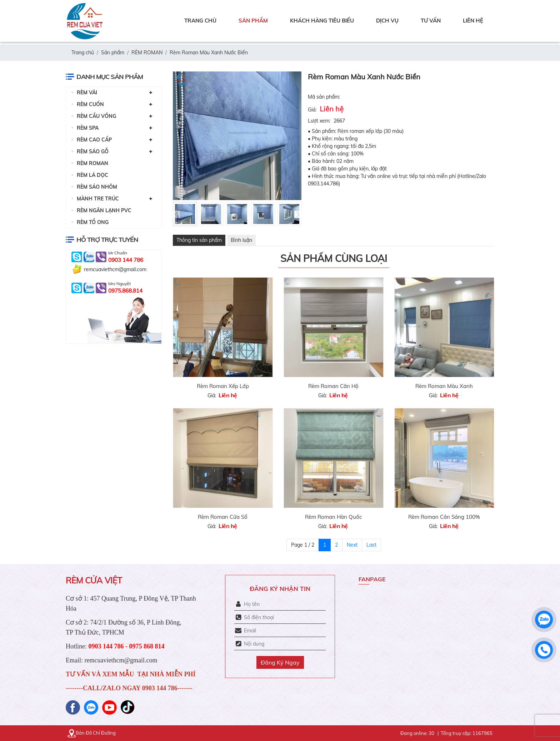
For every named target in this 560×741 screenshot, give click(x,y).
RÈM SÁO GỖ (93, 151)
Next (352, 545)
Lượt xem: (319, 121)
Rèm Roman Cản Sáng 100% (444, 517)
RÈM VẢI (87, 93)
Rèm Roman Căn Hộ (333, 386)
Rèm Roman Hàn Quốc (333, 517)
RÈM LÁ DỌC (92, 175)
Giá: (312, 110)
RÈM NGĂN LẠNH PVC (104, 210)
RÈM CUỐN (90, 104)
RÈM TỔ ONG (93, 222)
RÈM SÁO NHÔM (97, 187)
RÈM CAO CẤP (94, 140)
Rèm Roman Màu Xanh (444, 386)
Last (371, 545)
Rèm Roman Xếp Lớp (223, 386)
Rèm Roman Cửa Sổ (223, 517)
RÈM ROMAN (92, 163)
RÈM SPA (88, 128)
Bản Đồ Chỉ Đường (92, 733)
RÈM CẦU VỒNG (96, 116)
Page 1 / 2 (303, 545)
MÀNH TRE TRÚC (98, 199)
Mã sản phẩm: (324, 97)
